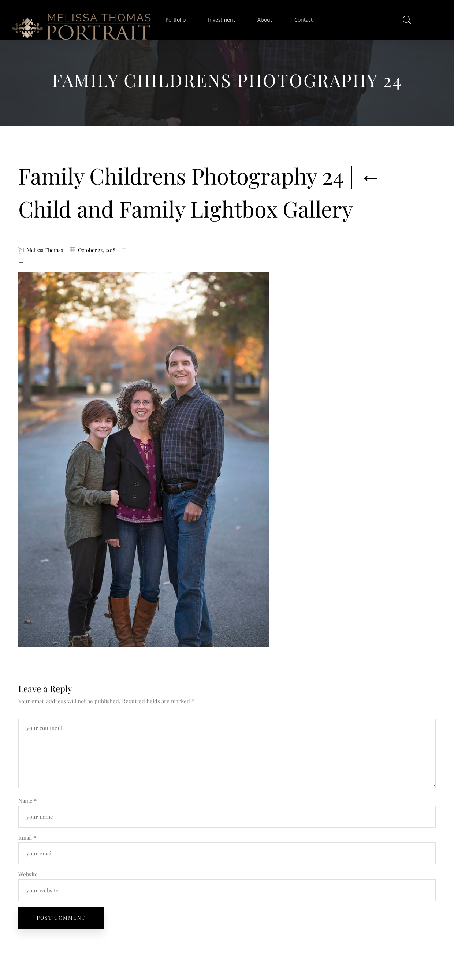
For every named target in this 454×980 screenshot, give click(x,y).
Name (27, 801)
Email (27, 838)
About (265, 20)
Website (28, 874)
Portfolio (175, 20)
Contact (304, 20)
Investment (221, 20)
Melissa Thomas (45, 250)
